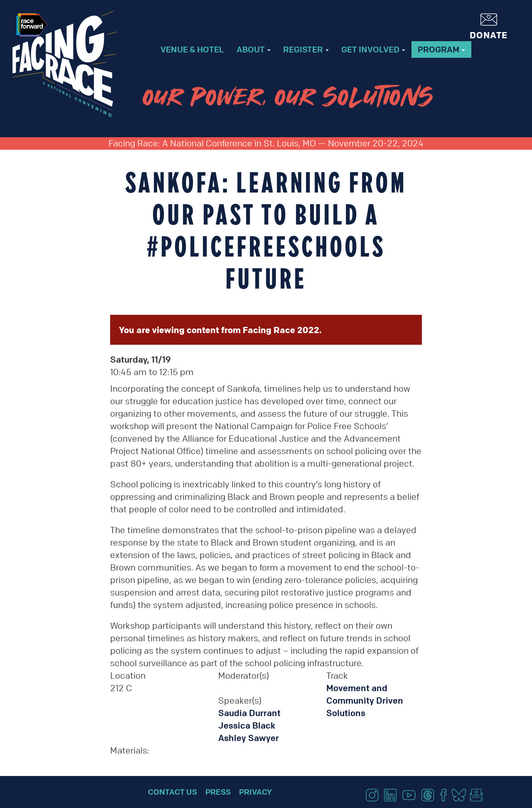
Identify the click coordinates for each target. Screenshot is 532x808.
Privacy (255, 792)
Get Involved (373, 49)
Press (218, 792)
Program (441, 49)
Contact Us (172, 792)
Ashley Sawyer (249, 738)
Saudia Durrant (249, 713)
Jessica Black (247, 725)
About (254, 49)
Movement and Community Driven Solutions (365, 701)
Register (306, 49)
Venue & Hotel (192, 49)
